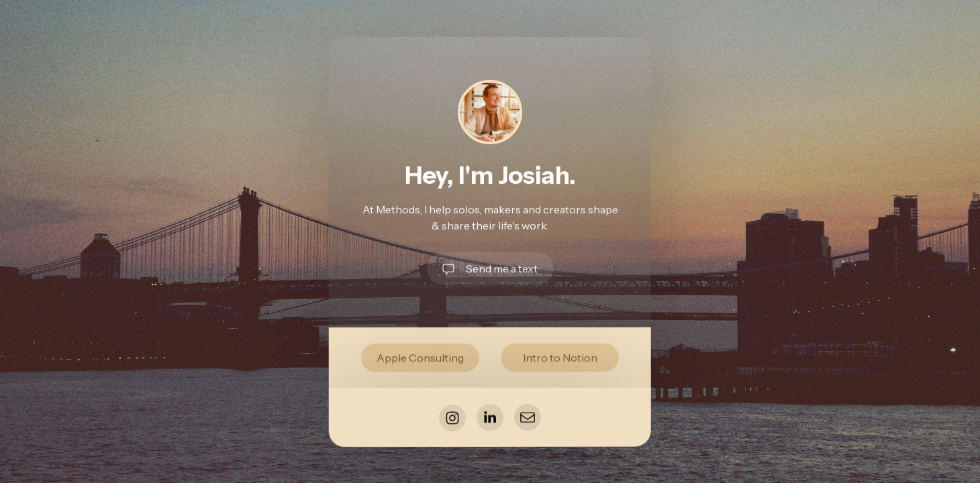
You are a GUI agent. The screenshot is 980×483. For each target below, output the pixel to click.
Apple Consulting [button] (420, 358)
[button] (490, 268)
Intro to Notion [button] (559, 358)
